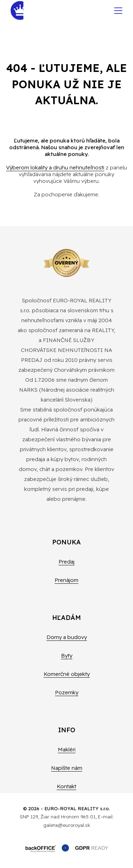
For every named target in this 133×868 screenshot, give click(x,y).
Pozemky (67, 692)
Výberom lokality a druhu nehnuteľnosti (55, 167)
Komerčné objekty (67, 674)
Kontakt (66, 786)
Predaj (66, 562)
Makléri (67, 749)
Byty (67, 656)
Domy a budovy (67, 637)
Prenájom (66, 580)
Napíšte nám (67, 768)
